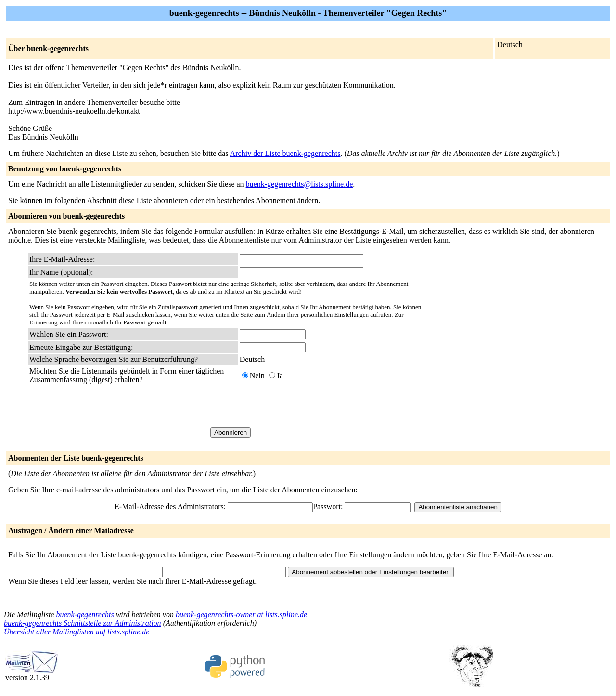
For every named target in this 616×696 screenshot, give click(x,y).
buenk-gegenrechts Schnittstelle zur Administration (83, 623)
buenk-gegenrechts (85, 614)
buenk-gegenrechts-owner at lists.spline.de (241, 614)
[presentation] (313, 406)
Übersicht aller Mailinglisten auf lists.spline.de (77, 632)
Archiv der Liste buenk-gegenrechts (285, 153)
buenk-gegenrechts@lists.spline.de (300, 184)
